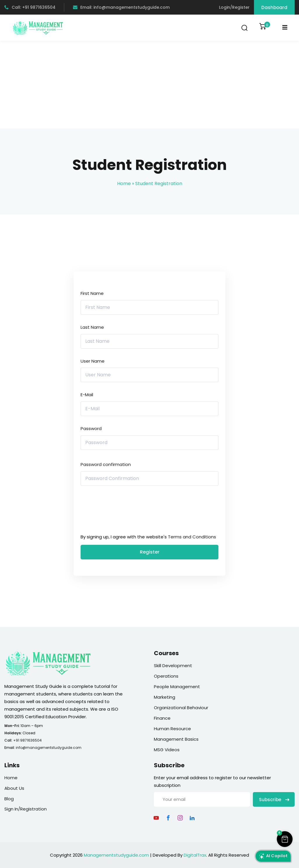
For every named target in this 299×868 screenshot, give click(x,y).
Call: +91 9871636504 (30, 7)
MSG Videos (167, 750)
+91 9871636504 (27, 740)
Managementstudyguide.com (116, 855)
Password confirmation (106, 464)
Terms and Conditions (192, 537)
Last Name (92, 327)
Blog (9, 799)
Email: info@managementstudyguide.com (121, 7)
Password (91, 428)
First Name (92, 293)
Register (150, 552)
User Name (93, 361)
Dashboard (274, 7)
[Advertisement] (149, 85)
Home (124, 183)
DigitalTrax (195, 855)
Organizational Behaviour (181, 708)
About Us (14, 788)
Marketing (165, 697)
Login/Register (234, 7)
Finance (162, 718)
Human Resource (172, 729)
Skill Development (173, 666)
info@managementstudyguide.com (49, 748)
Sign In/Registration (26, 809)
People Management (177, 687)
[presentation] (120, 511)
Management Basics (176, 739)
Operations (166, 676)
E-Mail (87, 395)
